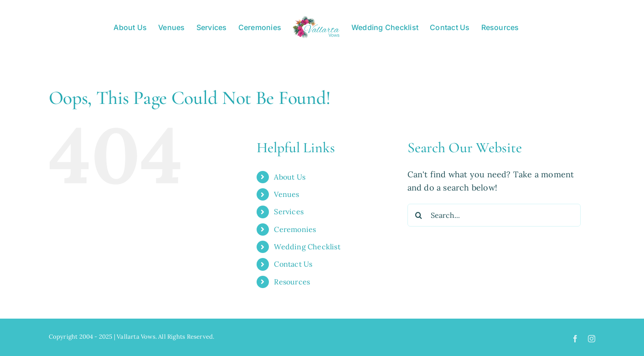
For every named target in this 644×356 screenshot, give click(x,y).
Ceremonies (295, 229)
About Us (290, 177)
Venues (286, 194)
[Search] (419, 215)
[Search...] (494, 215)
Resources (292, 282)
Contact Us (293, 264)
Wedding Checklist (307, 247)
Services (289, 212)
